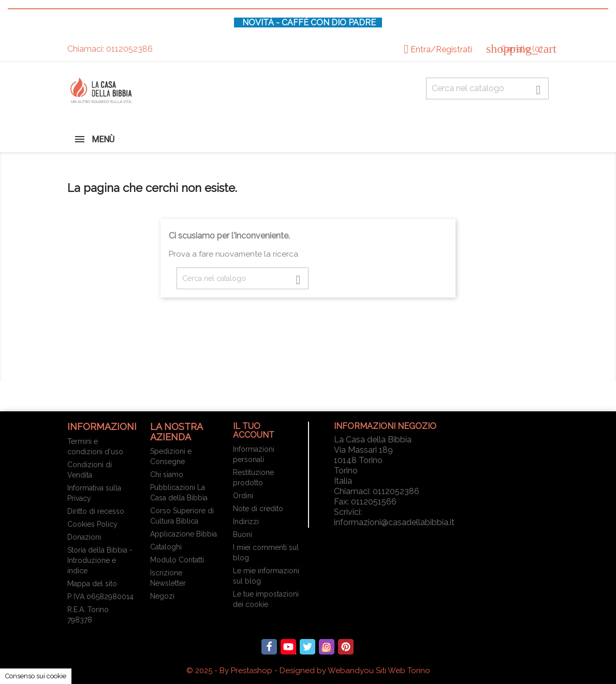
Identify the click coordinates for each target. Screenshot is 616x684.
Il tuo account (254, 431)
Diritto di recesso (96, 511)
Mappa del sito (92, 584)
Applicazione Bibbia (184, 534)
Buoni (243, 534)
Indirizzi (246, 522)
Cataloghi (166, 547)
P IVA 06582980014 (100, 597)
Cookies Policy (92, 524)
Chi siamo (167, 474)
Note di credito (258, 509)
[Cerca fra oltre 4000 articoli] (487, 88)
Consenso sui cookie (36, 676)
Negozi (162, 596)
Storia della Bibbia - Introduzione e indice (100, 560)
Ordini (243, 496)
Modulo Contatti (177, 560)
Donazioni (84, 537)
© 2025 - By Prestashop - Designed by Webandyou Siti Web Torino (308, 671)
